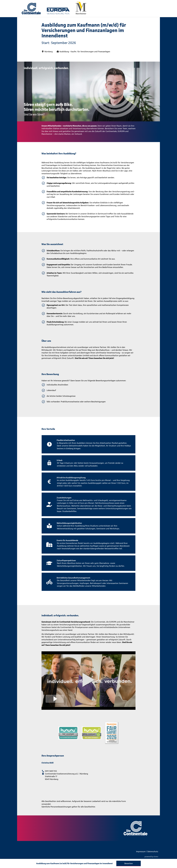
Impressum (141, 851)
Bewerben (129, 863)
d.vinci (156, 857)
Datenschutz (153, 851)
